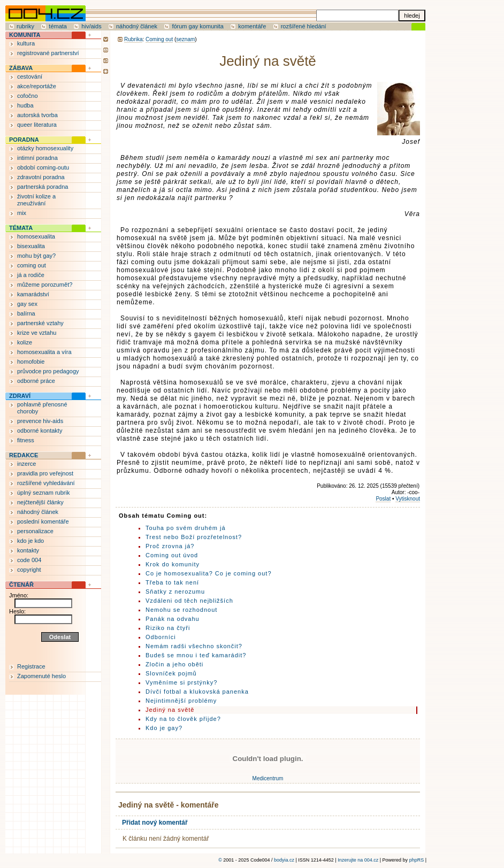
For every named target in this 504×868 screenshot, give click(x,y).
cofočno (28, 96)
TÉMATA (21, 228)
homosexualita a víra (44, 352)
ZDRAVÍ (20, 396)
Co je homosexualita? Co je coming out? (209, 573)
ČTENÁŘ (21, 585)
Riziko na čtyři (168, 628)
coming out (32, 265)
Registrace (31, 666)
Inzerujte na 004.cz (358, 860)
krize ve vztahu (37, 333)
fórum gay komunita (198, 26)
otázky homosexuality (45, 148)
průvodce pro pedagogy (48, 371)
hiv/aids (91, 26)
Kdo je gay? (164, 728)
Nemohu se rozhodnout (181, 610)
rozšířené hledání (304, 26)
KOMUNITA (25, 35)
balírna (26, 313)
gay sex (27, 304)
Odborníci (161, 637)
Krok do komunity (173, 564)
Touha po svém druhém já (186, 528)
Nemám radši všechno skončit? (194, 646)
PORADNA (24, 140)
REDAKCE (24, 455)
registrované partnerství (48, 53)
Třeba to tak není (172, 582)
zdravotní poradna (41, 177)
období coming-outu (43, 167)
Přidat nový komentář (155, 823)
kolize (25, 342)
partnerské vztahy (40, 323)
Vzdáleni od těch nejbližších (189, 601)
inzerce (26, 464)
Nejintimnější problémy (181, 701)
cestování (30, 76)
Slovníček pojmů (171, 673)
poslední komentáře (43, 521)
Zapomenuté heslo (41, 676)
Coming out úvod (172, 555)
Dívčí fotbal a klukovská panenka (197, 692)
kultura (26, 43)
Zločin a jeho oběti (174, 664)
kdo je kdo (30, 541)
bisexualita (31, 246)
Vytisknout (408, 499)
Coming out (159, 39)
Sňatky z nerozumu (175, 592)
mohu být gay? (36, 256)
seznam (185, 39)
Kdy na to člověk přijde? (183, 719)
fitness (26, 440)
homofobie (31, 362)
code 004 (29, 560)
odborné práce (36, 381)
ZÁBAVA (21, 68)
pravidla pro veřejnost (45, 473)
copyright (29, 570)
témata (58, 26)
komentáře (252, 26)
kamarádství (33, 294)
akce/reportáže (37, 86)
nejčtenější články (40, 502)
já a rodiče (31, 275)
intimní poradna (37, 158)
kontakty (28, 550)
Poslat (383, 499)
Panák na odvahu (173, 619)
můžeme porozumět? (45, 285)
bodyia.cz (284, 860)
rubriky (25, 26)
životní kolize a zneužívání (36, 200)
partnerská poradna (43, 187)
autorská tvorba (37, 115)
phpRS (417, 860)
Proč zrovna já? (170, 546)
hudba (25, 105)
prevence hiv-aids (40, 421)
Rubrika (133, 39)
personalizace (35, 531)
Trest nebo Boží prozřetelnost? (194, 537)
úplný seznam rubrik (43, 493)
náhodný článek (137, 26)
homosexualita (36, 236)
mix (22, 213)
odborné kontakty (40, 431)
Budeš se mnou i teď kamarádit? (196, 655)
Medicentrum (268, 778)
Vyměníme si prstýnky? (181, 682)
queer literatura (37, 125)
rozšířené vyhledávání (46, 483)
